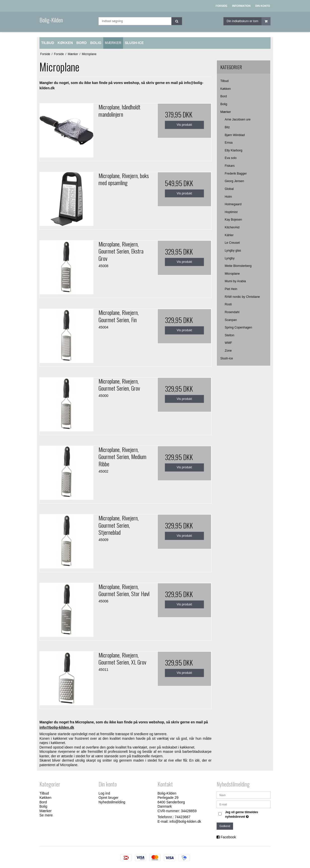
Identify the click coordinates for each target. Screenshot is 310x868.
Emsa (229, 143)
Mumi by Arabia (235, 281)
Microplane (232, 274)
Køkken (226, 89)
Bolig (224, 104)
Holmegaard (233, 204)
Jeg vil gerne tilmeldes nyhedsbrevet (247, 814)
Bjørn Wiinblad (235, 135)
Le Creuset (232, 243)
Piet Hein (231, 289)
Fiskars (230, 166)
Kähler (229, 235)
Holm (228, 197)
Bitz (227, 127)
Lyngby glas (233, 251)
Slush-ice (227, 358)
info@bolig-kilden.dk (185, 821)
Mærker (226, 112)
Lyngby (230, 258)
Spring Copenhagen (239, 327)
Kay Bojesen (234, 220)
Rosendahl (232, 312)
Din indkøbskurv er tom (248, 21)
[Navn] (244, 795)
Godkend (225, 826)
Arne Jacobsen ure (238, 119)
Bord (224, 96)
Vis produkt (184, 125)
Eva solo (231, 158)
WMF (228, 343)
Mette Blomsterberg (238, 266)
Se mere (46, 815)
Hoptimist (231, 212)
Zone (228, 351)
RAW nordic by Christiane (242, 297)
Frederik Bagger (236, 174)
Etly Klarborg (234, 150)
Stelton (230, 335)
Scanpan (231, 320)
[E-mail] (244, 804)
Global (229, 189)
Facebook (228, 837)
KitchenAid (232, 227)
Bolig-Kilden (51, 20)
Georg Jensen (235, 181)
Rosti (228, 304)
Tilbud (224, 81)
